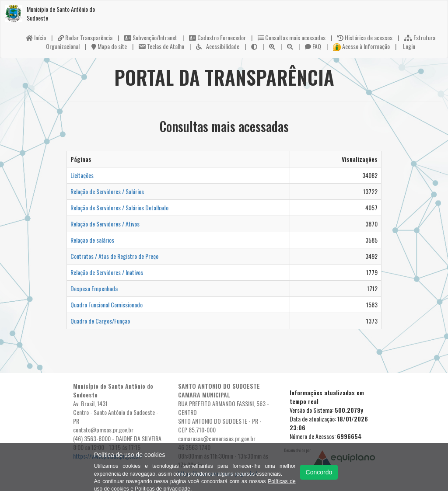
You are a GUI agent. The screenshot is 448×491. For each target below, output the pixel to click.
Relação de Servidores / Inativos (107, 272)
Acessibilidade (218, 46)
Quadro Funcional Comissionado (107, 305)
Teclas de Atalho (161, 46)
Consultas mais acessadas (292, 37)
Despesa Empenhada (94, 288)
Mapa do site (109, 46)
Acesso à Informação (361, 46)
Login (408, 46)
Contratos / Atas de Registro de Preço (114, 256)
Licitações (82, 175)
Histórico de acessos (365, 37)
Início (36, 37)
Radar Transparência (85, 37)
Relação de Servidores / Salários (107, 191)
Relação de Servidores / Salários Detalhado (119, 207)
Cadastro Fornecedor (217, 37)
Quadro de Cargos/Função (100, 321)
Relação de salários (92, 240)
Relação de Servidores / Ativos (105, 224)
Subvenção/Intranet (151, 37)
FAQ (313, 46)
